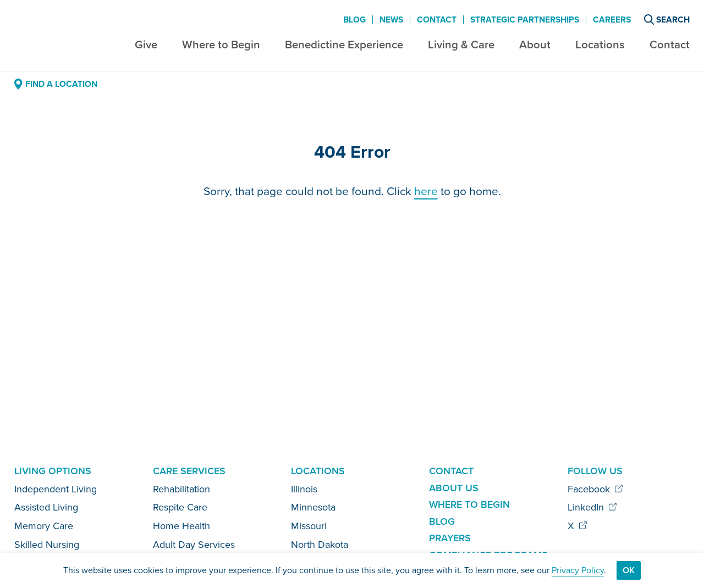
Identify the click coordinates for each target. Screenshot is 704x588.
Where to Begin (221, 45)
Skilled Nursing (47, 545)
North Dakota (320, 545)
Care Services (189, 471)
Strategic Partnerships (525, 20)
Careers (612, 20)
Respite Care (180, 507)
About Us (454, 488)
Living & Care (461, 45)
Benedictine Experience (344, 45)
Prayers (450, 538)
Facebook (595, 489)
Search (667, 20)
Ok (629, 570)
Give (146, 45)
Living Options (53, 471)
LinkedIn (592, 507)
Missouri (309, 526)
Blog (354, 20)
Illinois (304, 489)
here (426, 191)
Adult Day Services (194, 545)
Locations (600, 45)
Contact (670, 45)
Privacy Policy (578, 570)
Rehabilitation (182, 489)
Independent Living (56, 489)
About (535, 45)
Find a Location (56, 84)
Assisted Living (46, 507)
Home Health (182, 526)
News (391, 20)
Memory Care (44, 526)
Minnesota (313, 507)
